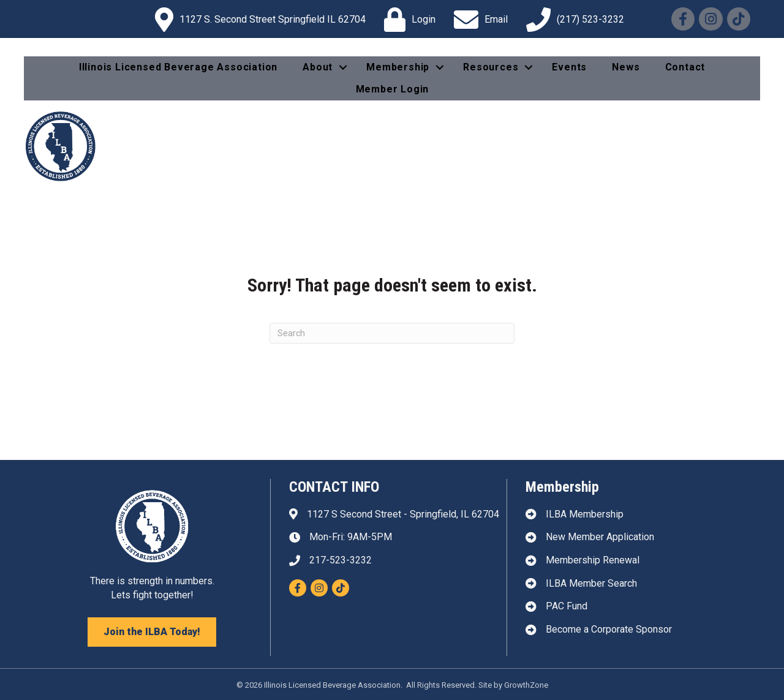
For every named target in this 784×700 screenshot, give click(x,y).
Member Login (393, 89)
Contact (685, 67)
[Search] (392, 333)
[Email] (478, 20)
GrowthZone (526, 685)
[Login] (407, 20)
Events (569, 67)
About (318, 67)
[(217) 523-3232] (572, 20)
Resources (491, 67)
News (626, 67)
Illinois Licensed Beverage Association (178, 67)
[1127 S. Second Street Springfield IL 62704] (257, 20)
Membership (398, 67)
